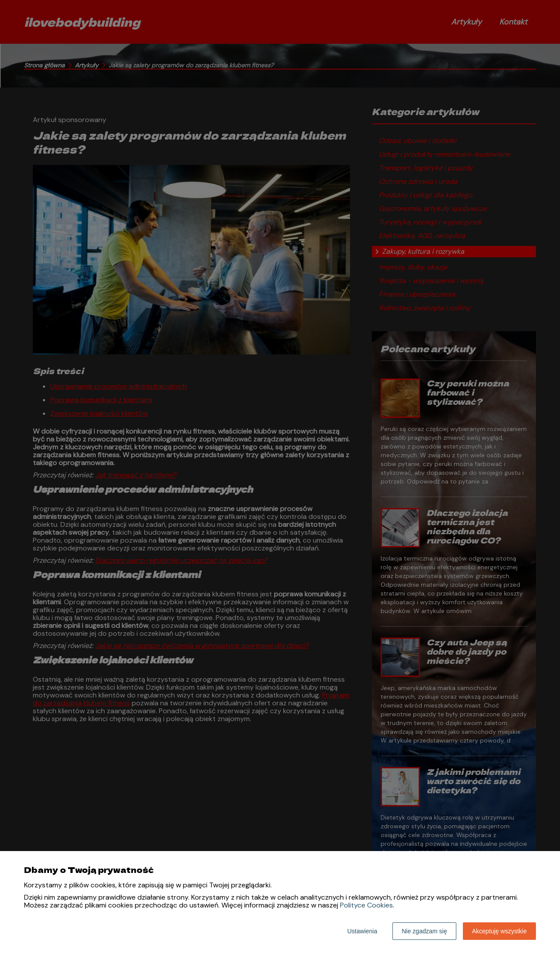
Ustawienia (362, 931)
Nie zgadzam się (424, 931)
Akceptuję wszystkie (499, 931)
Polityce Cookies (366, 905)
